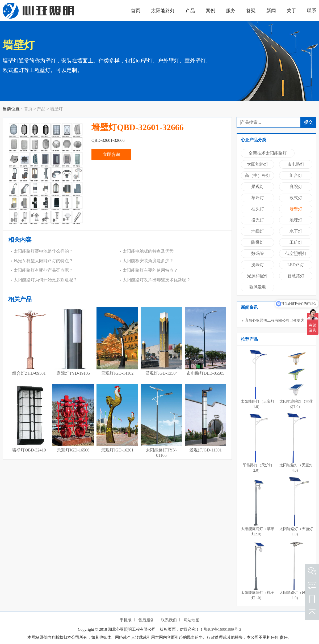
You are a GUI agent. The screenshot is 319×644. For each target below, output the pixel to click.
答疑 (251, 11)
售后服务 (146, 620)
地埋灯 (296, 220)
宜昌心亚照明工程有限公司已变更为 (275, 320)
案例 (211, 11)
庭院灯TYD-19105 (73, 373)
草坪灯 (258, 198)
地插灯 (258, 231)
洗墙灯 (258, 265)
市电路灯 (296, 164)
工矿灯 (296, 242)
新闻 (271, 11)
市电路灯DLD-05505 (205, 373)
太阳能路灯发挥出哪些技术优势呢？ (157, 280)
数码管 (258, 253)
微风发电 (258, 287)
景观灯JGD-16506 (73, 450)
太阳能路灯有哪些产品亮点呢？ (43, 270)
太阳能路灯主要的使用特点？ (150, 270)
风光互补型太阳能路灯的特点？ (43, 261)
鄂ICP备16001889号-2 (222, 629)
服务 (231, 11)
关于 (291, 11)
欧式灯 (296, 198)
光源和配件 (258, 276)
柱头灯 (258, 209)
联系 (312, 11)
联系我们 (169, 620)
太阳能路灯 (163, 11)
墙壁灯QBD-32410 (29, 450)
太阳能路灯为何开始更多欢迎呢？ (45, 280)
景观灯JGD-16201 (117, 450)
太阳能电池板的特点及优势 (148, 251)
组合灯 (296, 175)
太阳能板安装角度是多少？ (148, 261)
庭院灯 (296, 187)
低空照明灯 (296, 253)
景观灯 (258, 187)
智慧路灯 (296, 276)
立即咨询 (111, 154)
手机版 (126, 620)
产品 (190, 11)
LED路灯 (296, 265)
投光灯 (258, 220)
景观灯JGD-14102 (117, 373)
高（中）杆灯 (258, 175)
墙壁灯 (56, 109)
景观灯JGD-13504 (161, 373)
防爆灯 (258, 242)
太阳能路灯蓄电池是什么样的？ (43, 251)
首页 (136, 11)
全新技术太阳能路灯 (268, 153)
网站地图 (191, 620)
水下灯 (296, 231)
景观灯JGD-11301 (205, 450)
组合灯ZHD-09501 (29, 373)
